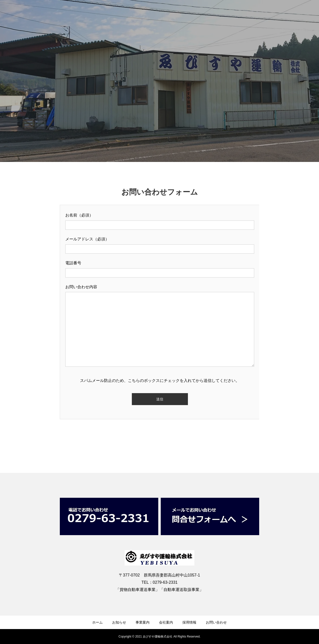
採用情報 (189, 622)
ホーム (97, 622)
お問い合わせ (216, 622)
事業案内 (143, 622)
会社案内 (166, 622)
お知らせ (119, 622)
